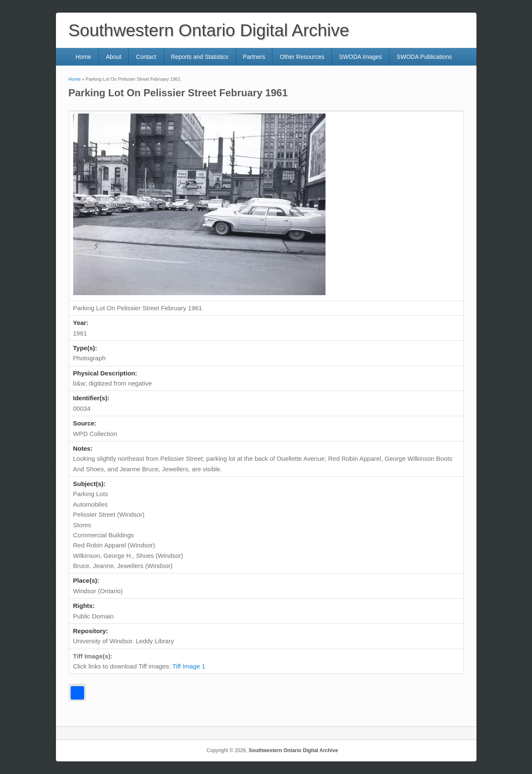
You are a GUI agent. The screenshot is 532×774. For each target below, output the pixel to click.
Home (83, 57)
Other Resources (302, 57)
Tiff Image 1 (189, 666)
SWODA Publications (424, 57)
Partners (254, 57)
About (114, 57)
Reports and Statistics (199, 57)
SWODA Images (360, 57)
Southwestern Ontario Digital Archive (293, 750)
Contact (146, 57)
